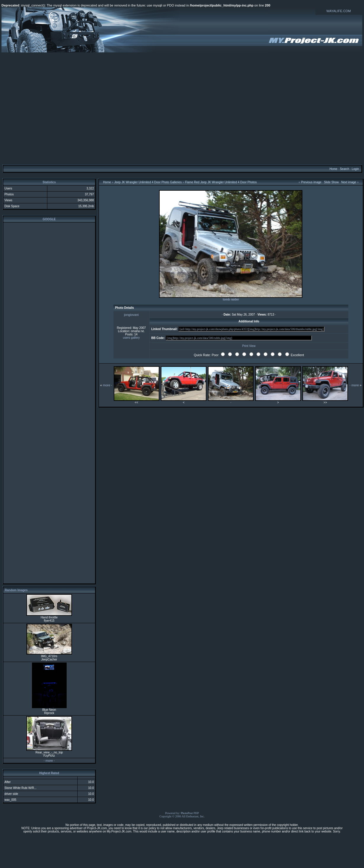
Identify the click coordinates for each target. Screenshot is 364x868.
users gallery (131, 338)
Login (355, 169)
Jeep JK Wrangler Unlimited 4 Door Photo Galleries (148, 182)
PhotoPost (187, 813)
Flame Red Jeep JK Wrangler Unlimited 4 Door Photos (221, 182)
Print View (249, 346)
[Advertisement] (181, 108)
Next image (349, 182)
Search (344, 169)
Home (333, 169)
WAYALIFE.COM (339, 11)
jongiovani (132, 315)
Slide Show (331, 182)
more (49, 761)
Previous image (311, 182)
